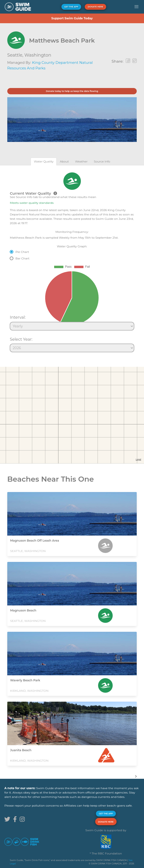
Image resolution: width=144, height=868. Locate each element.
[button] (136, 7)
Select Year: (21, 339)
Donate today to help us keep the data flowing (72, 91)
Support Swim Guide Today (72, 18)
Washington (38, 55)
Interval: (18, 317)
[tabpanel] (72, 260)
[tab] (44, 161)
